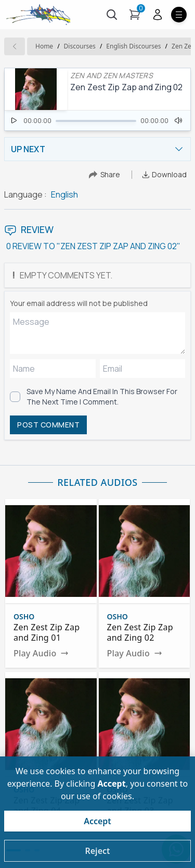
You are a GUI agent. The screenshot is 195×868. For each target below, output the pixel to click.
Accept (97, 821)
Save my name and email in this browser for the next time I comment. (102, 396)
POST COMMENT (48, 425)
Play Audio (41, 653)
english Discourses (133, 46)
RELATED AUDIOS (97, 482)
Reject (97, 851)
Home (44, 46)
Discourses (80, 46)
